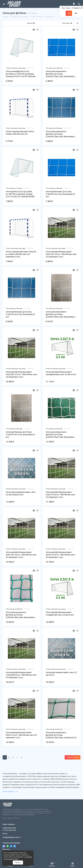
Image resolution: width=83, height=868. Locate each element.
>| (22, 757)
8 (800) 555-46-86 (9, 828)
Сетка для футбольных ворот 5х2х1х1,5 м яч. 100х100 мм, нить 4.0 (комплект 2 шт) (60, 555)
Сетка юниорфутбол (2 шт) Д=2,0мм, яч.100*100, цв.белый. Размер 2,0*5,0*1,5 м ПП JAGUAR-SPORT (21, 74)
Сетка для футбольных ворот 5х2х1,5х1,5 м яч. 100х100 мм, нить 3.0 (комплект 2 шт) (61, 254)
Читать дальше (10, 791)
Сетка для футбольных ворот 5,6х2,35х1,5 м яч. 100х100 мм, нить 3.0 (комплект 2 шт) (21, 374)
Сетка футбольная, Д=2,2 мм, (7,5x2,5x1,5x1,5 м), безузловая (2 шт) (60, 194)
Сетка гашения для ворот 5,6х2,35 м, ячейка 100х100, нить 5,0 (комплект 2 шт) (21, 254)
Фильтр (30, 23)
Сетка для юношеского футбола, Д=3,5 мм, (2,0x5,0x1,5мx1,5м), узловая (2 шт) (61, 735)
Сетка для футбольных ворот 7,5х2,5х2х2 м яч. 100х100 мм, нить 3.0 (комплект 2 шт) (21, 675)
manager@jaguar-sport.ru (12, 837)
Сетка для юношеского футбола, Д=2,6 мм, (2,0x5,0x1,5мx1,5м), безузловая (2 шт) (61, 134)
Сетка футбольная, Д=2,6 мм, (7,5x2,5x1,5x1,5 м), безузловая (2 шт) (20, 314)
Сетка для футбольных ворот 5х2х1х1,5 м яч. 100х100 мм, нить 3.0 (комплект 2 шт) (60, 495)
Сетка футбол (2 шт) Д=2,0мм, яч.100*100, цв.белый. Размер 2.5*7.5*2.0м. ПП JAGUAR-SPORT (20, 194)
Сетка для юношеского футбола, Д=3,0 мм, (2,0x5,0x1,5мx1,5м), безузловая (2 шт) (61, 314)
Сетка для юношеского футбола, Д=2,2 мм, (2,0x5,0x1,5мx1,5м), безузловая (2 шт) (61, 74)
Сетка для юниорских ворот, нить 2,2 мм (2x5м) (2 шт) (21, 493)
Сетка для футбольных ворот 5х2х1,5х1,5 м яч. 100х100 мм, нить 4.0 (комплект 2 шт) (21, 555)
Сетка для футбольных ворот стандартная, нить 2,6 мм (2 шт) (60, 614)
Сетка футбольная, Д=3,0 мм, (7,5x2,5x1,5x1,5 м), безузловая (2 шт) (20, 434)
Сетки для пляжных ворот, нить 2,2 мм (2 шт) (61, 674)
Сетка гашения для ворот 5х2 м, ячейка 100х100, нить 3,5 (20, 133)
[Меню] (4, 4)
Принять (18, 863)
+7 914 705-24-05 (9, 830)
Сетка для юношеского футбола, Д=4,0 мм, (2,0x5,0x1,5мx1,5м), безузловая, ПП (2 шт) (60, 435)
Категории (67, 23)
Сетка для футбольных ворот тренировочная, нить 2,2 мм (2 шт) (61, 373)
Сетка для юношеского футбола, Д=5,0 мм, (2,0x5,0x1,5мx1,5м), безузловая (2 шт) (21, 615)
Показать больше (73, 757)
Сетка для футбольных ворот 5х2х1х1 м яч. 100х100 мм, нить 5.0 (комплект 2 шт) (21, 735)
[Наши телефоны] (79, 4)
